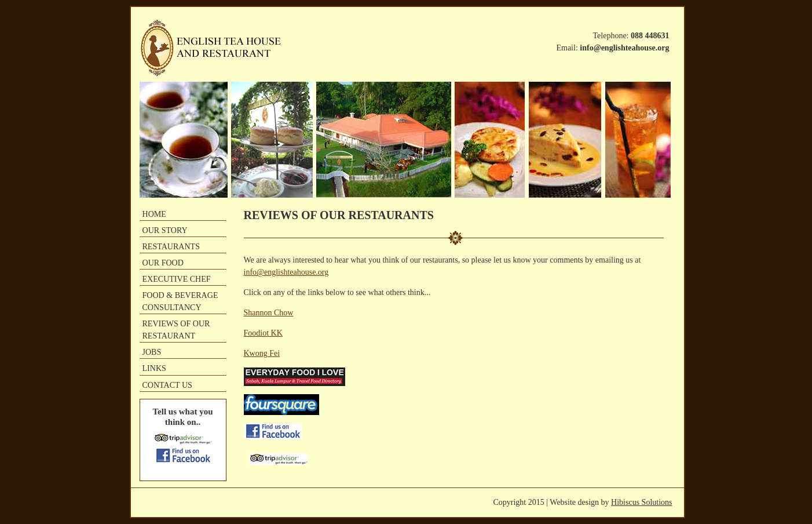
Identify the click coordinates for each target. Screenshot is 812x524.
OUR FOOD (163, 263)
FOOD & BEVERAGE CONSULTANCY (180, 301)
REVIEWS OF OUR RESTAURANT (176, 330)
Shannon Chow (269, 313)
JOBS (152, 352)
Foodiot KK (263, 333)
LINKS (154, 368)
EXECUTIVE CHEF (177, 279)
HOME (154, 214)
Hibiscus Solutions (641, 502)
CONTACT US (167, 385)
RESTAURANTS (171, 246)
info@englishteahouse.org (286, 272)
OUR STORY (165, 230)
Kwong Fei (262, 353)
